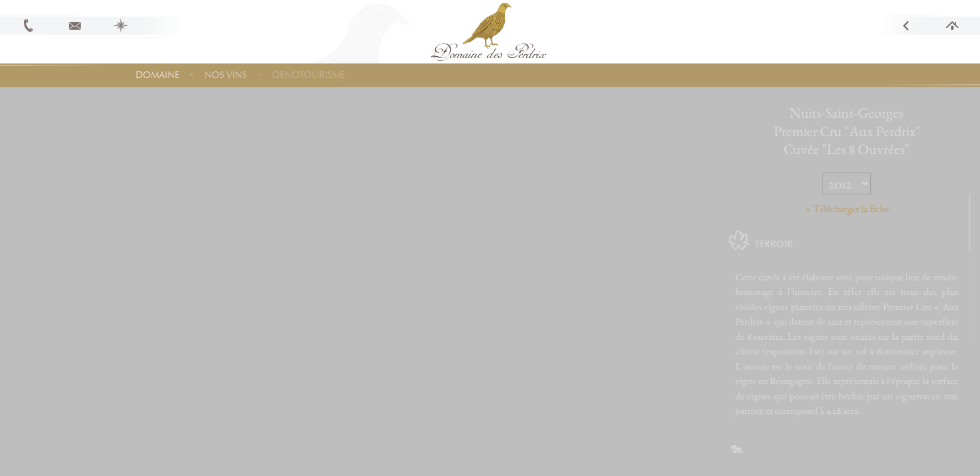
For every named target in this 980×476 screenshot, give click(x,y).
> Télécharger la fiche (866, 209)
